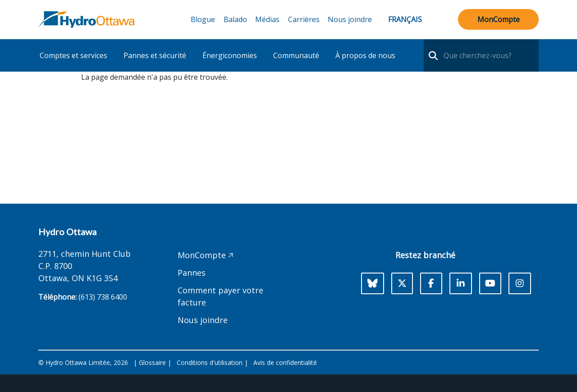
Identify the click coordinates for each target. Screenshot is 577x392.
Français (405, 19)
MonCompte (499, 19)
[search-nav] (432, 55)
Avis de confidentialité (285, 362)
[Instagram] (520, 283)
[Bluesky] (373, 283)
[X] (402, 283)
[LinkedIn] (461, 283)
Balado (235, 19)
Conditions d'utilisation (210, 362)
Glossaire (152, 362)
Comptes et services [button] (73, 55)
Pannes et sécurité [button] (155, 55)
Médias (267, 19)
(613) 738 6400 (103, 297)
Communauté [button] (296, 55)
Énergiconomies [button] (230, 55)
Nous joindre (350, 19)
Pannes (192, 273)
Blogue (203, 19)
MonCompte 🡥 (206, 255)
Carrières (304, 19)
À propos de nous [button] (365, 55)
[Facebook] (431, 283)
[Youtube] (490, 283)
